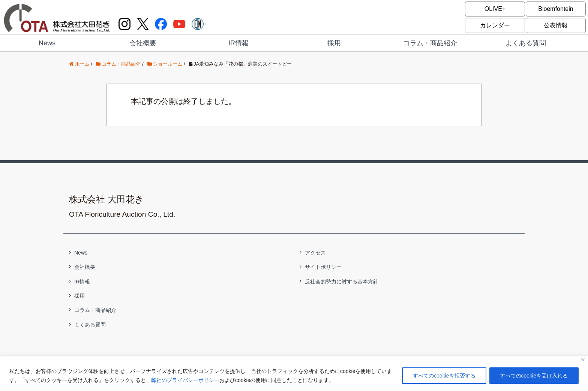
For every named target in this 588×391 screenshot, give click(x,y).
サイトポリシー (323, 267)
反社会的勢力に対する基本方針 (342, 282)
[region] (294, 374)
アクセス (315, 253)
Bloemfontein (556, 9)
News (47, 43)
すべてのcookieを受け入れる (534, 376)
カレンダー (495, 25)
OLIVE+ (495, 9)
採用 (334, 43)
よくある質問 (526, 43)
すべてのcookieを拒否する (444, 376)
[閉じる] (583, 360)
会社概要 (143, 43)
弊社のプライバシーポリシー (185, 380)
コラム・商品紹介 (430, 43)
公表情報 (556, 25)
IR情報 (238, 43)
